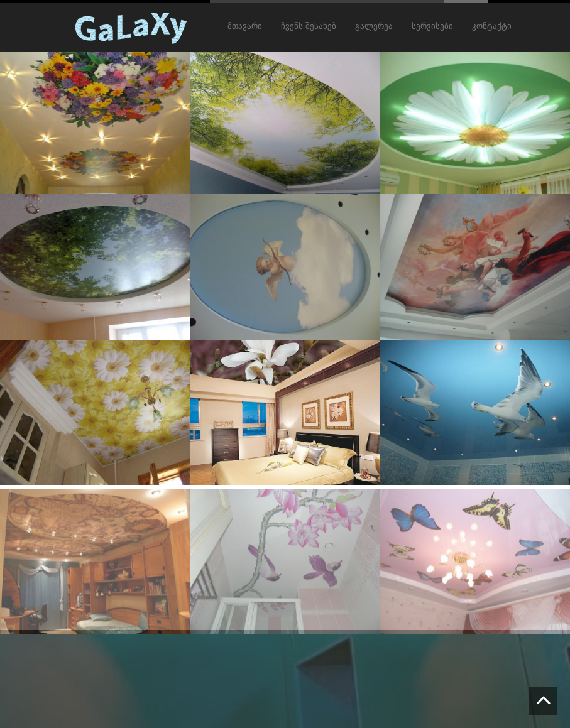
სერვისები (432, 27)
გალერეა (374, 27)
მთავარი (245, 27)
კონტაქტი (492, 27)
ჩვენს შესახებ (309, 27)
